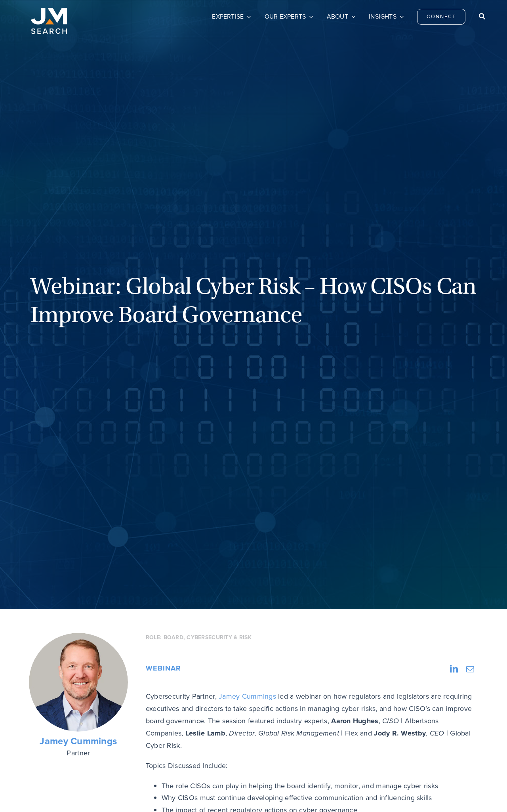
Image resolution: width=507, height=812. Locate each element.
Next (459, 532)
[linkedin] (451, 719)
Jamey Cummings (78, 346)
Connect (205, 720)
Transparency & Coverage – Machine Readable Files (307, 794)
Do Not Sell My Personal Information (202, 794)
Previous (55, 532)
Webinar (163, 273)
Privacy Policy (140, 794)
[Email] (470, 274)
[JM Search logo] (49, 11)
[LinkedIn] (454, 274)
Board (173, 242)
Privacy (372, 720)
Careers (288, 720)
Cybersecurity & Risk (219, 242)
